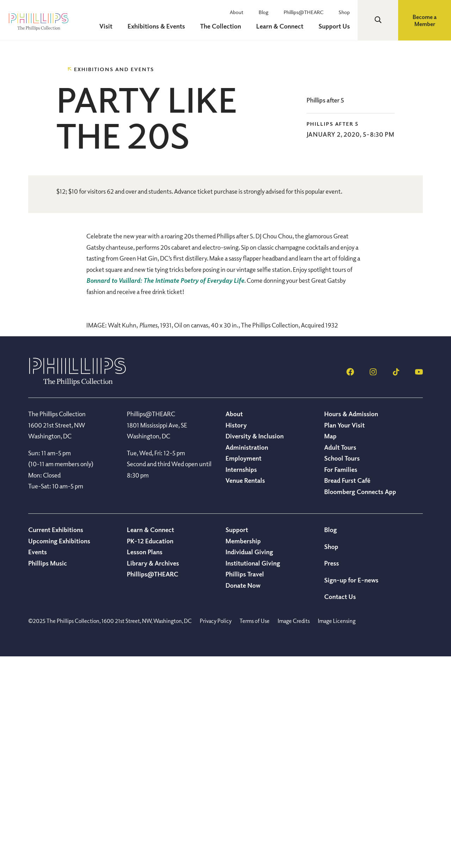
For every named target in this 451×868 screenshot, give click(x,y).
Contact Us (340, 808)
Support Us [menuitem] (335, 26)
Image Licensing (337, 832)
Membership (243, 752)
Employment (243, 669)
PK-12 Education (150, 752)
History (236, 636)
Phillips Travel (245, 785)
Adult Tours (340, 658)
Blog (266, 12)
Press (332, 774)
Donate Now (243, 797)
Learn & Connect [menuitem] (282, 26)
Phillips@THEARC (305, 12)
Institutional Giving (253, 774)
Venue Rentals (245, 692)
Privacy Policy (216, 832)
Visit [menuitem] (111, 26)
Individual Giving (249, 763)
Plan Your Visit (344, 636)
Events (38, 763)
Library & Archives (153, 774)
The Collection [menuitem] (223, 26)
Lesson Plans (145, 763)
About (240, 12)
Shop (345, 12)
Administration (247, 658)
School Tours (342, 669)
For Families (341, 681)
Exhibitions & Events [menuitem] (160, 26)
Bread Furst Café (347, 692)
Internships (241, 681)
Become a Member (425, 20)
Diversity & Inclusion (255, 647)
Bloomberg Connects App (360, 703)
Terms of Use (255, 832)
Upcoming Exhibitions (59, 752)
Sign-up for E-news (351, 791)
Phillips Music (48, 774)
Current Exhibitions (56, 741)
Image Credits (294, 832)
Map (330, 647)
